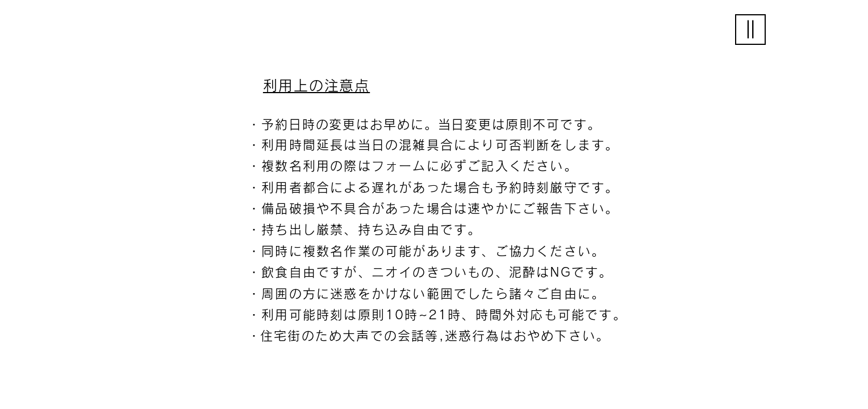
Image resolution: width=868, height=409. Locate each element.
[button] (750, 30)
